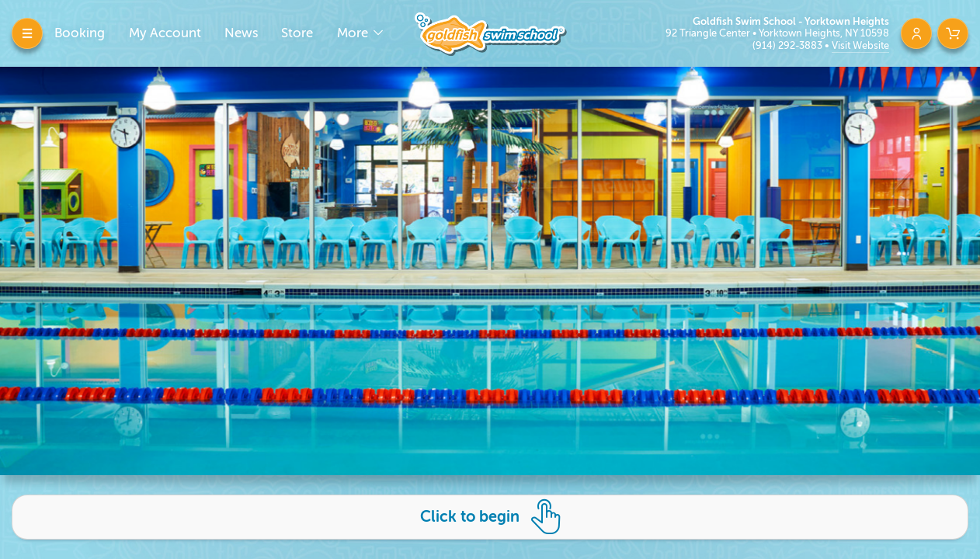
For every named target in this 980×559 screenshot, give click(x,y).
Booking (80, 33)
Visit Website (860, 45)
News (241, 33)
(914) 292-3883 (789, 45)
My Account (165, 33)
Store (297, 33)
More (354, 33)
